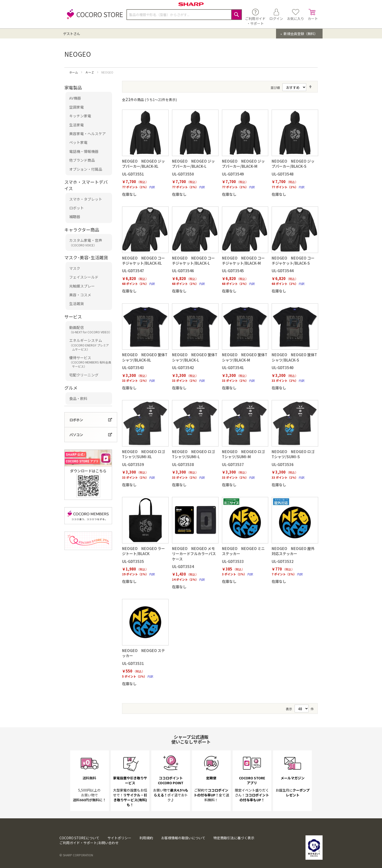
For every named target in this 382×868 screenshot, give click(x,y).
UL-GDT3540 (283, 368)
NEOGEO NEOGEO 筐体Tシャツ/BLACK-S (294, 357)
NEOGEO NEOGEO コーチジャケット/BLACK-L (193, 261)
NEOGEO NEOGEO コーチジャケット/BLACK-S (293, 261)
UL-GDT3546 (183, 271)
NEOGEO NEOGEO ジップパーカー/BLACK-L (193, 164)
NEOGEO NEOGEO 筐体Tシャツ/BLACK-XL (145, 357)
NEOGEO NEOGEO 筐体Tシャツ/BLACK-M (245, 357)
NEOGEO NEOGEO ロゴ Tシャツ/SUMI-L (193, 454)
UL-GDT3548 (283, 174)
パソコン (76, 435)
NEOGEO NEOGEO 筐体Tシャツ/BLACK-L (195, 357)
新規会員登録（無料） (300, 34)
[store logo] (94, 17)
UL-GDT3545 (233, 271)
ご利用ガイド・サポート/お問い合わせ (89, 843)
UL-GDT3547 (133, 271)
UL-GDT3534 (183, 566)
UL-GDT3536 (283, 464)
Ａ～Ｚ (90, 72)
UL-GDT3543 (133, 368)
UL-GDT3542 (183, 368)
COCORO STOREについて (79, 838)
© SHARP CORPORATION (76, 855)
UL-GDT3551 (133, 174)
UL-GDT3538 (183, 464)
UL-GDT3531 (133, 663)
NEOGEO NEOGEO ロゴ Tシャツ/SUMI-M (243, 454)
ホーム (74, 72)
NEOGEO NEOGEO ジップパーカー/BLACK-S (293, 164)
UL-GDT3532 (283, 561)
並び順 (275, 88)
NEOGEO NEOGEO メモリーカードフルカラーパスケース (194, 554)
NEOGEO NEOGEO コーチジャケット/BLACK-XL (143, 261)
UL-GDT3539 (133, 464)
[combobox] (184, 15)
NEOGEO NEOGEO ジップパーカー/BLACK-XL (143, 164)
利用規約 (146, 838)
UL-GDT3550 (183, 174)
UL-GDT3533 (233, 561)
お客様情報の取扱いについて (183, 838)
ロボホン (76, 420)
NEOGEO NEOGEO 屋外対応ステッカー (293, 551)
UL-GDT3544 (283, 271)
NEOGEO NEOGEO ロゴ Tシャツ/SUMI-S (293, 454)
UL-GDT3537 (233, 464)
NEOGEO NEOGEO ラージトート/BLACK (143, 551)
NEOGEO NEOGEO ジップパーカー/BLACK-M (243, 164)
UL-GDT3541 (233, 368)
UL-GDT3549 (233, 174)
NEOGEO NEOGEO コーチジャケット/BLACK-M (243, 261)
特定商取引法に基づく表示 (234, 838)
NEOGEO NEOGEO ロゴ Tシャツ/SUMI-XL (143, 454)
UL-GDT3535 (133, 561)
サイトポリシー (119, 838)
